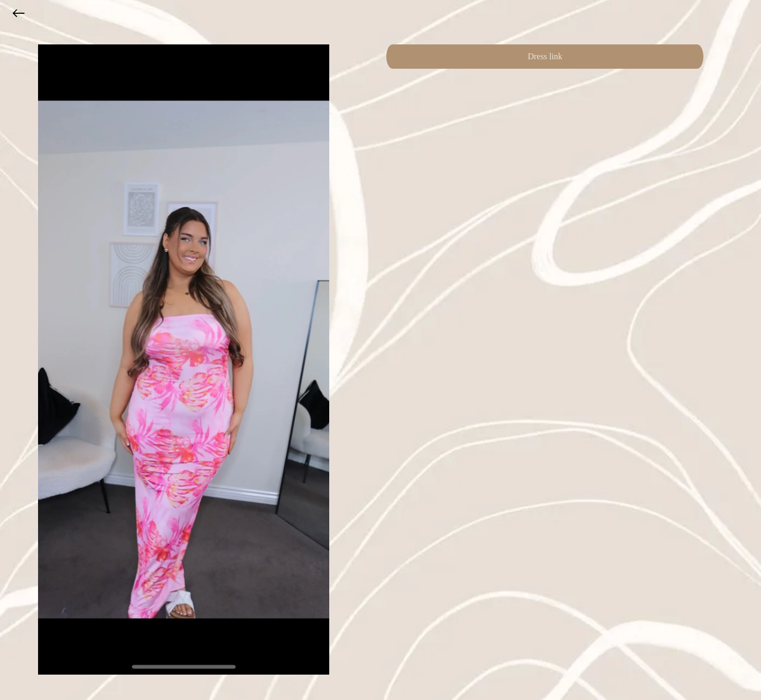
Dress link (545, 56)
